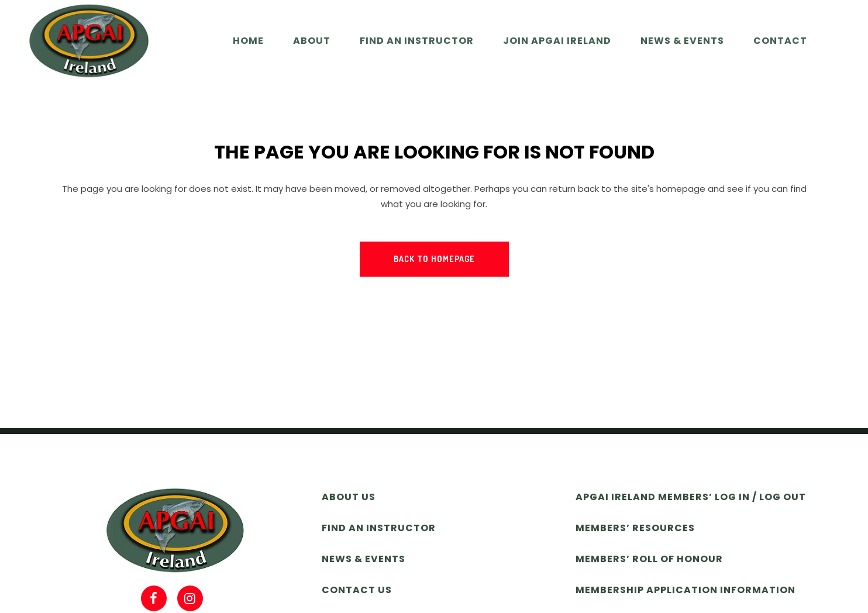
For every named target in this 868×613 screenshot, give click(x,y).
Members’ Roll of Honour (649, 559)
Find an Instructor (379, 528)
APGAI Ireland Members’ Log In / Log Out (691, 497)
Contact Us (357, 590)
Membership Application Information (686, 590)
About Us (349, 497)
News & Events (364, 559)
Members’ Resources (635, 528)
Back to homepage (434, 259)
